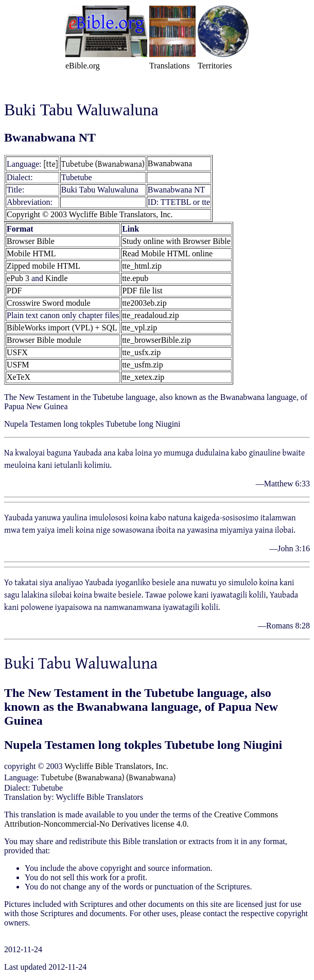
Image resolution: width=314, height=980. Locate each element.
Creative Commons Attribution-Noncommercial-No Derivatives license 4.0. (141, 819)
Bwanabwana (170, 163)
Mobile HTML (31, 253)
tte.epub (135, 278)
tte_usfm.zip (143, 365)
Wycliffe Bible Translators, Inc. (116, 766)
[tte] (51, 164)
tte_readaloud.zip (151, 315)
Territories (215, 66)
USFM (18, 365)
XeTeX (19, 377)
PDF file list (142, 291)
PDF (14, 291)
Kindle (57, 278)
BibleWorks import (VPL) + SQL (62, 328)
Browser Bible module (44, 340)
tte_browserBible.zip (156, 340)
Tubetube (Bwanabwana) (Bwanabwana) (109, 777)
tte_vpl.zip (139, 328)
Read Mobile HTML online (167, 253)
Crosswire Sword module (49, 303)
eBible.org (83, 66)
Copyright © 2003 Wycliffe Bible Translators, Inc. (90, 214)
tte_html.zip (142, 266)
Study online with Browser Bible (176, 241)
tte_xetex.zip (143, 377)
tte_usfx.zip (141, 352)
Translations (170, 66)
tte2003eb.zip (144, 303)
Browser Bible (31, 241)
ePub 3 (18, 278)
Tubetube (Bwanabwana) (103, 164)
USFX (17, 352)
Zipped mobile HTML (43, 266)
